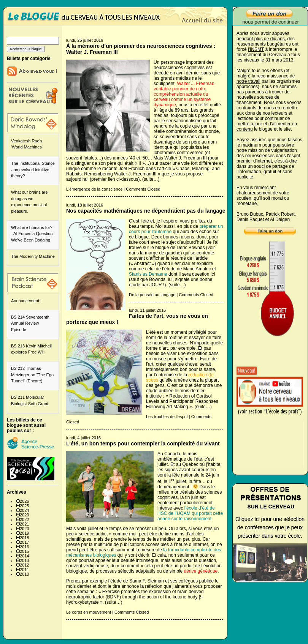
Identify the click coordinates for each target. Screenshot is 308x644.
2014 (24, 556)
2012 (24, 565)
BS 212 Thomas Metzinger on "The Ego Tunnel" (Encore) (32, 375)
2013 (24, 560)
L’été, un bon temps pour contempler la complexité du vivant (143, 444)
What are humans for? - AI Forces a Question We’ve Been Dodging (32, 234)
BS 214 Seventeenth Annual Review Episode (30, 323)
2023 (24, 515)
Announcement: (26, 301)
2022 (24, 519)
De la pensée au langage (152, 295)
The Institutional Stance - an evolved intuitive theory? (33, 170)
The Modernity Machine (33, 256)
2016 (24, 547)
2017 (24, 542)
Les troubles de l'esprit (167, 417)
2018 (24, 538)
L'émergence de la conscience (94, 189)
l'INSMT (256, 49)
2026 (24, 501)
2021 (24, 524)
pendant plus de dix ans (261, 39)
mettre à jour (249, 124)
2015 (24, 551)
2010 (24, 574)
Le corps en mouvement (89, 612)
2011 (24, 570)
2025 (24, 506)
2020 (24, 529)
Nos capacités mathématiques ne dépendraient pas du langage (146, 211)
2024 (24, 510)
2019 (24, 533)
